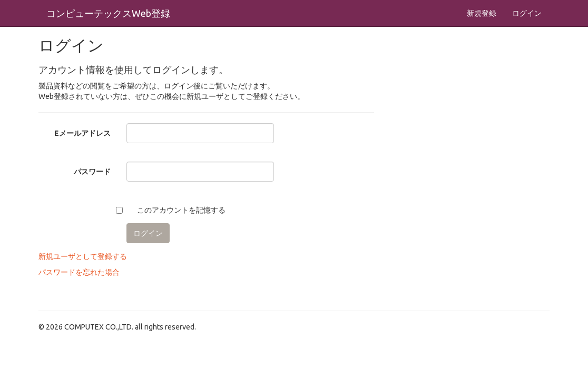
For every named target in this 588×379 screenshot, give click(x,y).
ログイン (527, 13)
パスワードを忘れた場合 (79, 272)
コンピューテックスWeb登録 (108, 13)
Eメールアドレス (82, 133)
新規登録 (482, 13)
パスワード (92, 172)
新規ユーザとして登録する (83, 256)
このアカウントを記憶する (181, 210)
